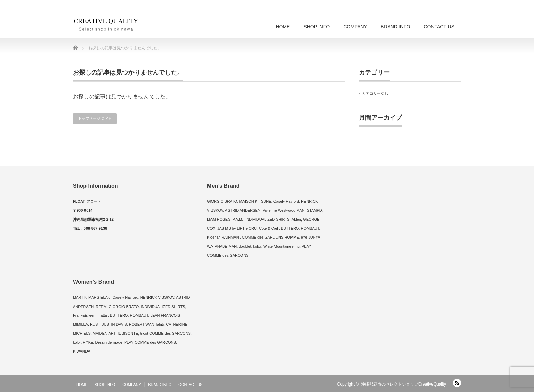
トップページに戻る (95, 118)
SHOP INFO (317, 27)
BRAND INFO (395, 27)
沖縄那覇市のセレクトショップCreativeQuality (404, 384)
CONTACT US (439, 27)
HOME (283, 27)
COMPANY (355, 27)
